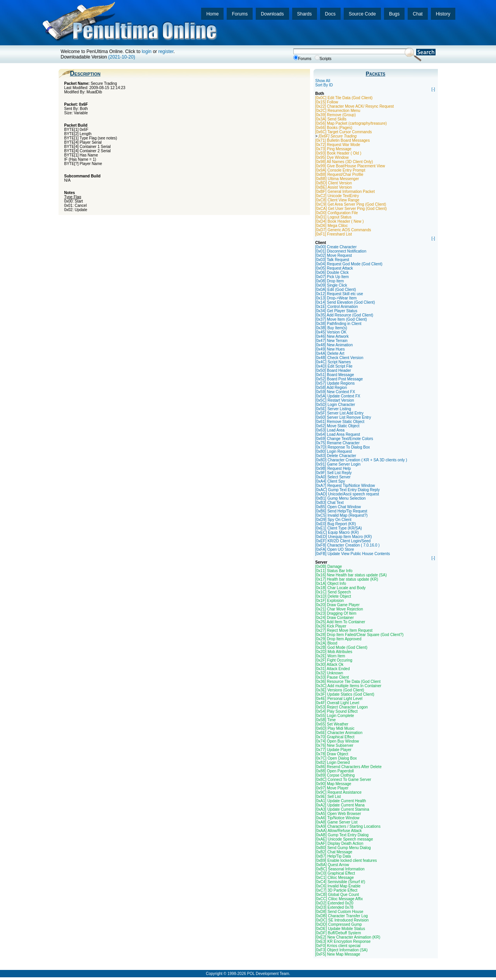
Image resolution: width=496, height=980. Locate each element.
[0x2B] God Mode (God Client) (342, 647)
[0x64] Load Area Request (338, 434)
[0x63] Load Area (330, 430)
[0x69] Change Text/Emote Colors (344, 439)
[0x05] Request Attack (334, 268)
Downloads (272, 14)
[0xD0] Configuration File (337, 213)
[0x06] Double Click (332, 273)
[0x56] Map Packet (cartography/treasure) (351, 123)
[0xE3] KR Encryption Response (343, 941)
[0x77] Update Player (333, 750)
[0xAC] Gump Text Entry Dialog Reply (348, 490)
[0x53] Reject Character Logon (342, 707)
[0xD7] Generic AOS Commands (343, 230)
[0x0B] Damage (329, 567)
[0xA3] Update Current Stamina (342, 809)
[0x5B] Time (326, 720)
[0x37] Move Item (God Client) (341, 319)
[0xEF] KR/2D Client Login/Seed (343, 541)
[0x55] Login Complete (335, 716)
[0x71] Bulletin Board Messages (343, 140)
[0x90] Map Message (333, 784)
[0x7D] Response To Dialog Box (343, 447)
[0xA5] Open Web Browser (338, 814)
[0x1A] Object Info (331, 584)
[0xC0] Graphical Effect (335, 873)
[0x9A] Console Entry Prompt (340, 170)
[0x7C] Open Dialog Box (336, 758)
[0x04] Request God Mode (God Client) (349, 264)
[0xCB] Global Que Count (337, 895)
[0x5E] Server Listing (333, 409)
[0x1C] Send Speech (333, 592)
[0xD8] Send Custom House (339, 912)
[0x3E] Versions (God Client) (340, 690)
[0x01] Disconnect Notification (341, 251)
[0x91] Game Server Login (338, 464)
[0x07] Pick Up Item (332, 277)
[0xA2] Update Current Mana (340, 805)
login (147, 52)
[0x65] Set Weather (332, 724)
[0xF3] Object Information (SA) (342, 950)
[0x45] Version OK (331, 332)
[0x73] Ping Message (333, 149)
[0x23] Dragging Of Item (336, 613)
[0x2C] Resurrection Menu (338, 111)
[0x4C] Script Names (333, 362)
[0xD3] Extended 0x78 (334, 907)
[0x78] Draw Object (332, 754)
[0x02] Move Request (334, 255)
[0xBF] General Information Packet (345, 192)
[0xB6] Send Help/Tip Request (341, 511)
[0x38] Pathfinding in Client (338, 324)
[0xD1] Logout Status (333, 217)
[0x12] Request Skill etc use (339, 294)
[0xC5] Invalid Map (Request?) (342, 515)
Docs (330, 14)
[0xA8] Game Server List (337, 822)
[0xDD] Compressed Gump (339, 924)
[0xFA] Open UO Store (335, 549)
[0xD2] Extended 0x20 (334, 903)
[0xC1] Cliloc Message (335, 878)
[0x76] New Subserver (334, 745)
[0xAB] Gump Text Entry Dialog (342, 835)
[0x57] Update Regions (335, 383)
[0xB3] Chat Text (330, 503)
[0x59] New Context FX (335, 392)
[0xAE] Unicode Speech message (344, 839)
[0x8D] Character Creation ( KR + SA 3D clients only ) (361, 460)
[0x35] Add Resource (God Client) (344, 315)
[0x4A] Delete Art (330, 353)
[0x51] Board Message (335, 375)
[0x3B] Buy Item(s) (331, 328)
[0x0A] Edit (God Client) (336, 290)
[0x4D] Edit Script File (334, 366)
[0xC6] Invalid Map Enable (338, 886)
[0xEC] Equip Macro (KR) (337, 532)
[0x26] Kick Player (331, 626)
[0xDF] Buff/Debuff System (338, 933)
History (443, 14)
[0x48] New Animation (334, 345)
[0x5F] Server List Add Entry (340, 413)
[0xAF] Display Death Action (339, 843)
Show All (323, 81)
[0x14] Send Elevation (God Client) (345, 302)
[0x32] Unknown (329, 673)
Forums (240, 14)
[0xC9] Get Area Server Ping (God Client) (351, 204)
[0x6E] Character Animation (339, 733)
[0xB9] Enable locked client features (346, 861)
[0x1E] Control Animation (337, 307)
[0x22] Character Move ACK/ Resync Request (355, 106)
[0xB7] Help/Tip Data (333, 856)
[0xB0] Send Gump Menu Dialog (343, 848)
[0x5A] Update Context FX (338, 396)
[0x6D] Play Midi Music (335, 728)
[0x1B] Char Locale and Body (341, 588)
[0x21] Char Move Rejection (339, 609)
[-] (433, 89)
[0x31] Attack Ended (333, 669)
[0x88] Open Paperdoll (335, 771)
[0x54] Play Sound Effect (337, 711)
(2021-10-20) (121, 57)
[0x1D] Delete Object (333, 596)
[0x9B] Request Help (333, 469)
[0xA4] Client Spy (330, 481)
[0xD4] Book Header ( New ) (340, 221)
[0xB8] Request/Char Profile (339, 175)
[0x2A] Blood (326, 643)
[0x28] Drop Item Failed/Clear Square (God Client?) (360, 635)
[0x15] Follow (327, 102)
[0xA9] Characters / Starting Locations (348, 826)
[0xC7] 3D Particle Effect (337, 890)
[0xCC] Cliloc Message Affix (339, 899)
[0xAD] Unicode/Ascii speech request (347, 494)
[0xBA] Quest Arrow (332, 865)
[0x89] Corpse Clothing (335, 775)
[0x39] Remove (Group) (336, 115)
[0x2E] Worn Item (330, 656)
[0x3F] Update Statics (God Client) (345, 694)
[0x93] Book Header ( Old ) (338, 153)
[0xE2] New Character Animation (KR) (348, 937)
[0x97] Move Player (332, 788)
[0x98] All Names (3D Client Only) (344, 162)
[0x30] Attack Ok (330, 665)
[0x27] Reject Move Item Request (344, 630)
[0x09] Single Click (331, 285)
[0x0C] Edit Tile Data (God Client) (344, 98)
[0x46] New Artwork (332, 336)
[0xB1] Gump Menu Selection (341, 498)
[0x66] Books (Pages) (334, 128)
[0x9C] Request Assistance (339, 792)
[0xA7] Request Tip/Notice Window (345, 486)
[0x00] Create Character (336, 247)
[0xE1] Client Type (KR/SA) (339, 528)
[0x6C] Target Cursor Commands (344, 132)
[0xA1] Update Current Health (341, 801)
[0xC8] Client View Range (338, 200)
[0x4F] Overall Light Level (337, 703)
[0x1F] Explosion (330, 601)
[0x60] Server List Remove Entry (343, 417)
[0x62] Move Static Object (338, 426)
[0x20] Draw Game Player (338, 605)
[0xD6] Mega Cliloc (332, 226)
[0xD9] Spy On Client (333, 520)
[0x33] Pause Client (332, 677)
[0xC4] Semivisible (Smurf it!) (340, 882)
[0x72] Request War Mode (338, 145)
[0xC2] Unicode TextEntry (337, 196)
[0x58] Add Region (331, 388)
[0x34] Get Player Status (336, 311)
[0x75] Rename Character (338, 443)
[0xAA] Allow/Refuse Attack (339, 831)
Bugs (394, 14)
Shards (305, 14)
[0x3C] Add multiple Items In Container (349, 686)
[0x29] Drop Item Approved (338, 639)
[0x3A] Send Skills (331, 119)
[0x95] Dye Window (332, 157)
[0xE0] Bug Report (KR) (336, 524)
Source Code (362, 14)
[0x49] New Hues (330, 349)
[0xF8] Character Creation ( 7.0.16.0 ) (348, 545)
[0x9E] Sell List (328, 797)
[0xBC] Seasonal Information (340, 869)
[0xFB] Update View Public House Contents (353, 554)
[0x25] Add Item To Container (340, 622)
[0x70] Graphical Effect (335, 737)
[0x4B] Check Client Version (339, 358)
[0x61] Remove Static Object (340, 422)
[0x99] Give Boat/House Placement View (350, 166)
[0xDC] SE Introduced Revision (342, 920)
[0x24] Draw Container (335, 618)
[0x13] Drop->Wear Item (336, 298)
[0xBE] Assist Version (334, 187)
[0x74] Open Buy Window (337, 741)
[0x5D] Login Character (335, 405)
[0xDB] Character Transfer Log (342, 916)
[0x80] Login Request (334, 451)
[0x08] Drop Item (330, 281)
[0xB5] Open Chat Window (338, 507)
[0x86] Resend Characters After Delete (349, 767)
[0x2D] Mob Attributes (334, 652)
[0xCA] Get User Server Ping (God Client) (351, 209)
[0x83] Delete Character (336, 456)
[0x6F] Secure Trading (338, 136)
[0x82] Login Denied (333, 763)
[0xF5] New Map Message (338, 954)
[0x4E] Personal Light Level (339, 699)
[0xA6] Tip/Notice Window (338, 818)
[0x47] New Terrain (332, 341)
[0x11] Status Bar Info (334, 571)
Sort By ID (324, 85)
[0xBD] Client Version (334, 183)
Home (212, 14)
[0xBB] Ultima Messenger (337, 179)
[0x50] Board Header (333, 371)
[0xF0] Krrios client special (338, 946)
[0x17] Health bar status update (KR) (347, 579)
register (166, 52)
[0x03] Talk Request (332, 260)
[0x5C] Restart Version (335, 400)
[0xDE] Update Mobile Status (340, 929)
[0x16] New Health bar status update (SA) (351, 575)
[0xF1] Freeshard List (334, 234)
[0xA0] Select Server (333, 477)
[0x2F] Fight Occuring (334, 660)
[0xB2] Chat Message (334, 852)
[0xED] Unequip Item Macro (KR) (344, 537)
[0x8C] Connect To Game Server (343, 780)
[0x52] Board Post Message (339, 379)
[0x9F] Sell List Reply (334, 473)
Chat (418, 14)
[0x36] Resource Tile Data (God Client (348, 682)
